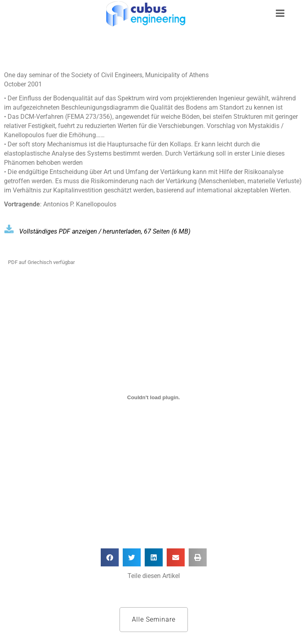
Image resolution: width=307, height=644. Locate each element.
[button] (110, 557)
